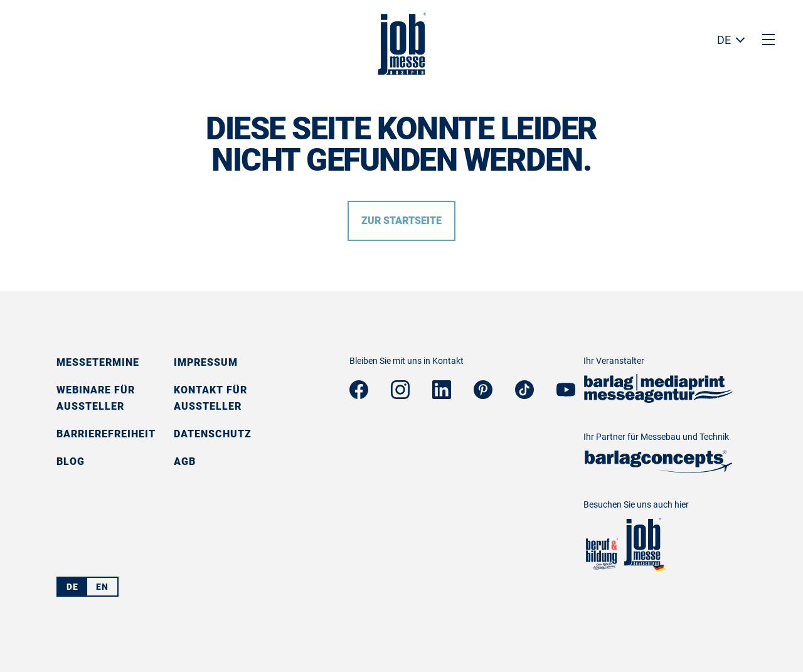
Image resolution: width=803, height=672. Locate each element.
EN (102, 587)
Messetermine (98, 362)
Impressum (206, 362)
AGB (185, 461)
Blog (71, 461)
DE (724, 40)
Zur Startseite (401, 221)
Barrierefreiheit (106, 434)
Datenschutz (213, 434)
